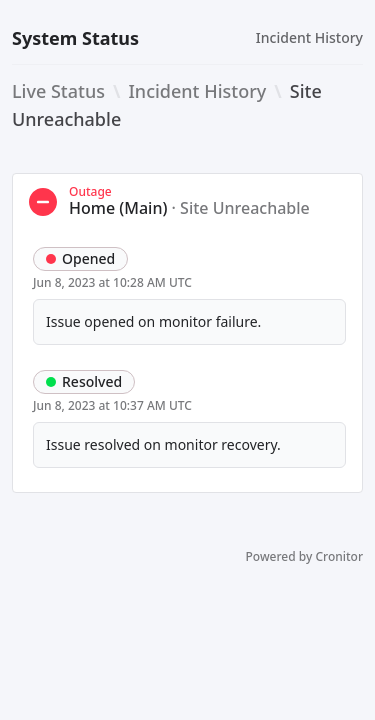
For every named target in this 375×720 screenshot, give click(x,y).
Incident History (309, 37)
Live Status (58, 91)
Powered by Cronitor (304, 557)
